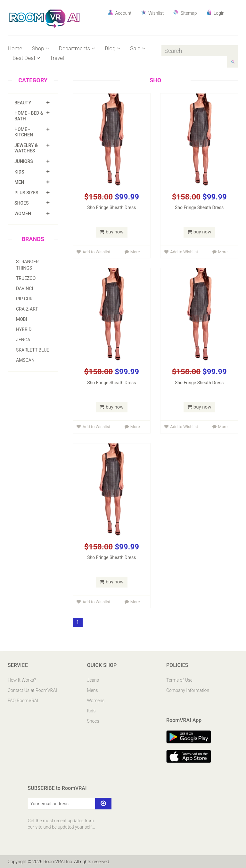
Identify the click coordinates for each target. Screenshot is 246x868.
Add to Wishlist (93, 252)
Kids (19, 172)
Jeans (93, 680)
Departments (77, 48)
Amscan (25, 360)
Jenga (23, 340)
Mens (93, 690)
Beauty (23, 103)
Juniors (24, 161)
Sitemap (185, 13)
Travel (57, 58)
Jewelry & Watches (26, 148)
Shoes (21, 203)
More (132, 252)
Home (15, 48)
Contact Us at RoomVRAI (32, 690)
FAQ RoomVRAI (23, 701)
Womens (96, 701)
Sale (138, 48)
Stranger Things (27, 265)
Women (23, 214)
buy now (112, 232)
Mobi (21, 319)
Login (216, 13)
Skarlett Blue (33, 350)
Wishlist (153, 13)
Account (120, 13)
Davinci (25, 288)
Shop (40, 48)
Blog (113, 48)
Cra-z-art (27, 309)
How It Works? (22, 680)
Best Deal (26, 58)
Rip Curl (25, 299)
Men (19, 182)
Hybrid (24, 329)
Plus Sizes (26, 193)
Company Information (188, 690)
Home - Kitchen (24, 132)
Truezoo (26, 278)
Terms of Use (179, 680)
